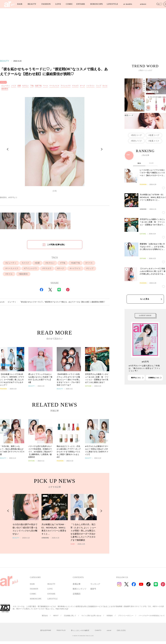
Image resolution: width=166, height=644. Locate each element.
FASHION (46, 4)
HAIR (20, 4)
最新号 (93, 589)
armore (143, 4)
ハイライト (90, 86)
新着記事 (77, 584)
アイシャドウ (66, 86)
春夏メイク (154, 156)
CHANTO (98, 630)
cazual (109, 630)
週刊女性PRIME (46, 630)
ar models (128, 4)
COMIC (69, 4)
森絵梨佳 (5, 89)
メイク (14, 86)
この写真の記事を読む (56, 245)
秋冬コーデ (137, 150)
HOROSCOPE (96, 4)
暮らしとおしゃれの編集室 (80, 630)
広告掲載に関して (70, 616)
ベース (45, 86)
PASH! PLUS (61, 630)
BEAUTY (32, 4)
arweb (2, 302)
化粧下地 (38, 86)
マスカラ (75, 86)
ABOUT (56, 616)
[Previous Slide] (8, 149)
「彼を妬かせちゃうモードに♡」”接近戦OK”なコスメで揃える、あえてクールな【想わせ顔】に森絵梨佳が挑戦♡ (62, 302)
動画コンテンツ (80, 589)
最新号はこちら (136, 392)
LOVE (58, 4)
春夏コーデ (154, 150)
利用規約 (110, 616)
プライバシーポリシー (126, 616)
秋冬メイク (137, 156)
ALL (139, 193)
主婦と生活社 (121, 630)
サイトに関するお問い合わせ (91, 616)
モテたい (25, 86)
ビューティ (6, 86)
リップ (98, 86)
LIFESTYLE (112, 4)
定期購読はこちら (154, 392)
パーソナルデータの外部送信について (152, 616)
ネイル (105, 86)
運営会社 (45, 616)
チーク (82, 86)
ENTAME (81, 4)
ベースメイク (54, 86)
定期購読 (77, 594)
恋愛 (19, 86)
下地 (32, 86)
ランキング (95, 584)
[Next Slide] (102, 149)
